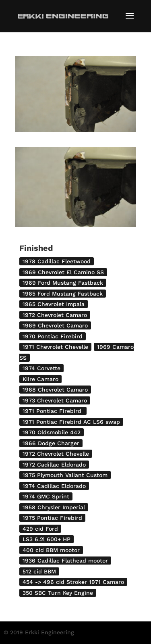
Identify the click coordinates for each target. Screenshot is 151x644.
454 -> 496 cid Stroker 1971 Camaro (73, 582)
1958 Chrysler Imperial (54, 507)
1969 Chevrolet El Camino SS (63, 272)
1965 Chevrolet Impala (54, 304)
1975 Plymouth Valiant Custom (65, 475)
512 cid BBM (39, 571)
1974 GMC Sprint (46, 496)
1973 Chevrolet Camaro (55, 400)
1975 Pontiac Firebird (52, 518)
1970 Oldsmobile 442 (52, 432)
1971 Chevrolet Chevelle (55, 347)
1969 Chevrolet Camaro (55, 325)
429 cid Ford (40, 529)
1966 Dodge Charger (51, 443)
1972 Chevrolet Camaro (55, 315)
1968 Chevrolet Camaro (55, 390)
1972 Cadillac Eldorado (54, 465)
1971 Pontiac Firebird (53, 411)
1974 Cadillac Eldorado (54, 486)
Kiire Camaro (40, 379)
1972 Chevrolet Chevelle (56, 454)
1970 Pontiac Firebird (53, 336)
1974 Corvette (41, 368)
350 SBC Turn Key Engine (58, 593)
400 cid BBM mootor (51, 550)
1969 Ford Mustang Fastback (63, 283)
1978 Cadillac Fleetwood (57, 261)
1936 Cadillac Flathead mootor (65, 561)
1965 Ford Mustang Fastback (63, 294)
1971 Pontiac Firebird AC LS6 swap (71, 422)
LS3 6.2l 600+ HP (47, 539)
